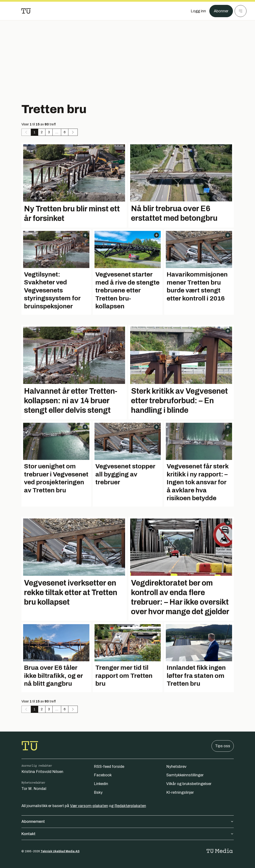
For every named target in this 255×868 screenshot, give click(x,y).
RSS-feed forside (109, 767)
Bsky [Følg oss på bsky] (98, 792)
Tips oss (223, 746)
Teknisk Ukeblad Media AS (60, 851)
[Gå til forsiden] (26, 11)
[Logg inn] (198, 11)
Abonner (221, 11)
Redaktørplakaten (130, 806)
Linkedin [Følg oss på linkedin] (101, 784)
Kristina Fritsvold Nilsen (42, 772)
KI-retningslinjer (180, 792)
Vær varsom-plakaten (89, 806)
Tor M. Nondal (34, 789)
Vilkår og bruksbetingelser (189, 784)
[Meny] (241, 11)
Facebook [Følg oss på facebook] (103, 775)
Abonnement (128, 822)
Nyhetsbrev (176, 767)
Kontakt (128, 834)
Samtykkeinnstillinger (185, 775)
